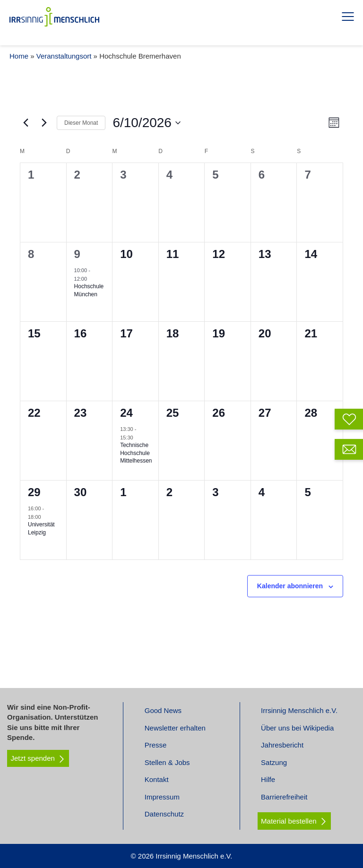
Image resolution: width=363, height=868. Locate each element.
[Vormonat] (26, 123)
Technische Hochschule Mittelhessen (136, 453)
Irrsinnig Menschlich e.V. (299, 710)
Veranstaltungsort (64, 56)
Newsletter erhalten (175, 728)
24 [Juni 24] (126, 413)
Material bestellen (289, 821)
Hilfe (268, 779)
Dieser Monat (81, 123)
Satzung (274, 762)
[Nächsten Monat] (44, 123)
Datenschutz (164, 814)
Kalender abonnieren (290, 586)
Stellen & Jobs (167, 762)
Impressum (162, 797)
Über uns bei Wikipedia (297, 728)
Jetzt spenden (38, 758)
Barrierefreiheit (284, 797)
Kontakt (157, 779)
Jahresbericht (282, 745)
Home (19, 56)
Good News (163, 710)
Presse (156, 745)
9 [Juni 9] (77, 254)
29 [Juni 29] (34, 492)
